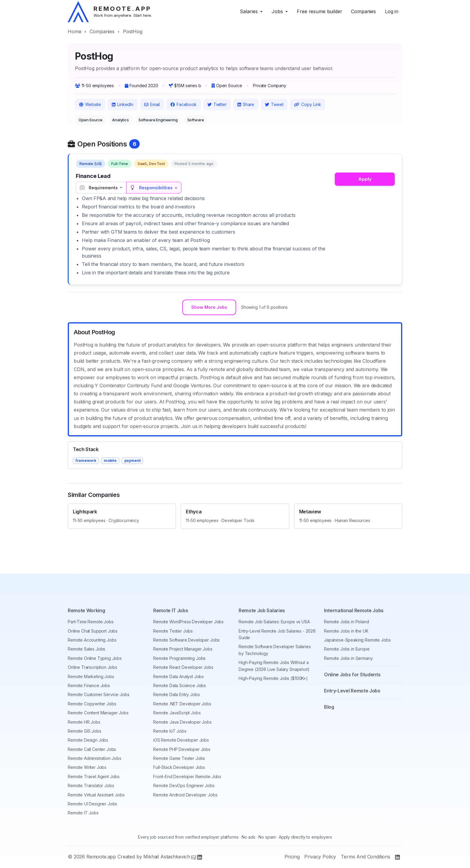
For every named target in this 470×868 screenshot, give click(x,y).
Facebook (184, 104)
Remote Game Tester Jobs (179, 758)
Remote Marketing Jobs (91, 676)
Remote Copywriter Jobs (92, 704)
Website (90, 104)
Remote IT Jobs (83, 813)
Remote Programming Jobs (179, 658)
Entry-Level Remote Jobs (352, 691)
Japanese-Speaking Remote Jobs (357, 640)
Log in (392, 11)
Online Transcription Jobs (92, 667)
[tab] (101, 188)
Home (74, 31)
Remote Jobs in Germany (348, 658)
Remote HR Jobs (84, 722)
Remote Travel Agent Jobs (94, 776)
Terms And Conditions (366, 857)
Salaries (249, 11)
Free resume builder (319, 11)
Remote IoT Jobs (170, 731)
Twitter (217, 104)
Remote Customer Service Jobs (99, 694)
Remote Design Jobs (88, 740)
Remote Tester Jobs (173, 631)
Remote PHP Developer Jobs (182, 749)
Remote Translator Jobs (91, 785)
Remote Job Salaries (262, 610)
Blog (329, 707)
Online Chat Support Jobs (93, 631)
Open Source (91, 120)
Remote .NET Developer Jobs (182, 704)
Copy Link (308, 104)
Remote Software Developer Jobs (186, 640)
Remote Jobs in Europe (347, 649)
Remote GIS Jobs (85, 731)
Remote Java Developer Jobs (182, 722)
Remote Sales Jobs (86, 649)
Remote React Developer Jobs (183, 667)
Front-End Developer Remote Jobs (187, 776)
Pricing (292, 857)
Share (246, 104)
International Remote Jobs (354, 610)
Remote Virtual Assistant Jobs (96, 795)
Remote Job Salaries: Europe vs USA (274, 622)
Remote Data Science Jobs (180, 685)
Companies (363, 11)
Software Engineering (158, 120)
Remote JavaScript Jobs (177, 713)
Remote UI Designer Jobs (92, 804)
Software (196, 120)
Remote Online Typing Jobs (95, 658)
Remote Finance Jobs (89, 685)
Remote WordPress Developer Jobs (188, 622)
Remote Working (86, 610)
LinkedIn (123, 104)
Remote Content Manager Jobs (98, 713)
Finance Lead (93, 176)
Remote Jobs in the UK (346, 631)
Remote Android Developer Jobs (185, 795)
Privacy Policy (320, 857)
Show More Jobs (209, 308)
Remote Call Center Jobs (92, 749)
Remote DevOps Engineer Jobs (184, 785)
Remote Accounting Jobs (92, 640)
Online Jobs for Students (352, 675)
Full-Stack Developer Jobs (179, 767)
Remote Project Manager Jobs (183, 649)
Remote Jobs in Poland (347, 622)
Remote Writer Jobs (87, 767)
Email (152, 104)
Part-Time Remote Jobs (91, 622)
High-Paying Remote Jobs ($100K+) (273, 678)
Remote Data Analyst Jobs (178, 676)
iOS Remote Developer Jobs (181, 740)
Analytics (120, 120)
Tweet (274, 104)
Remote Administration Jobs (95, 758)
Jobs (277, 11)
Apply (365, 179)
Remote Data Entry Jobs (176, 694)
